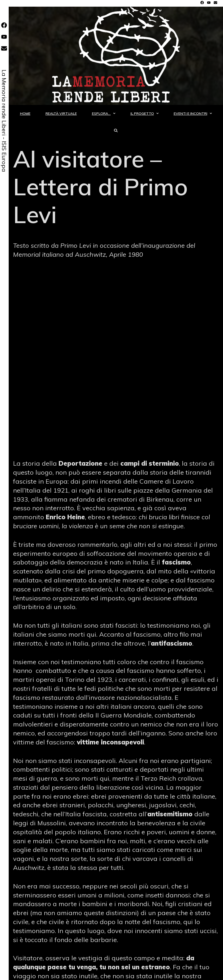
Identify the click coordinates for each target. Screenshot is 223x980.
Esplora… (107, 113)
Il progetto (148, 113)
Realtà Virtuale (61, 113)
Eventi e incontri (197, 113)
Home (25, 113)
